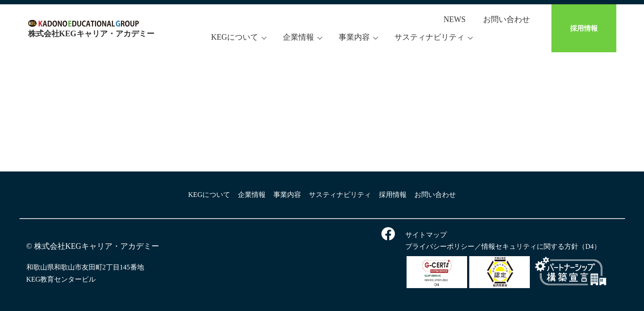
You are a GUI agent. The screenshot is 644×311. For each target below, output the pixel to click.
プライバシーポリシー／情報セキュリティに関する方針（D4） (503, 246)
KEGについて (235, 37)
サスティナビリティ (429, 37)
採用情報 (584, 28)
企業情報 (298, 37)
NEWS (455, 19)
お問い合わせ (506, 19)
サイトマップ (426, 235)
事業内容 (354, 37)
